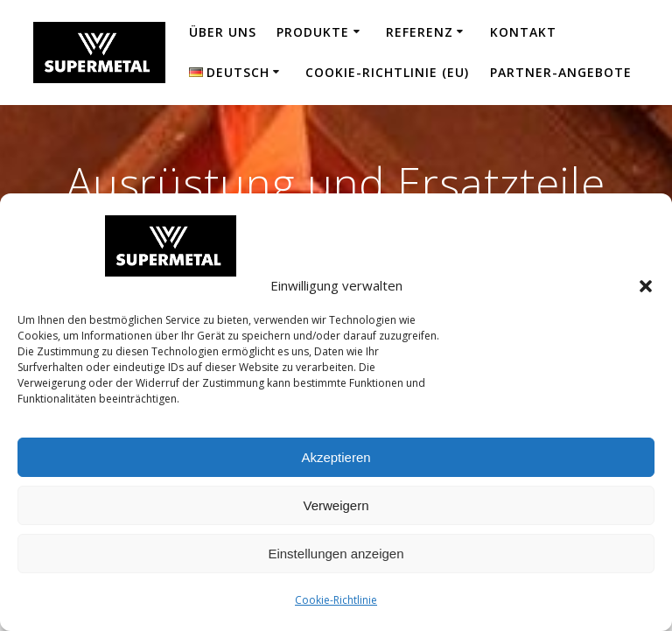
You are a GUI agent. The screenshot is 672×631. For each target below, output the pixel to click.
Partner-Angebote (561, 72)
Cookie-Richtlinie (336, 600)
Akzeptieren (336, 457)
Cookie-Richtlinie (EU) (387, 72)
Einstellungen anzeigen (336, 554)
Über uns (223, 32)
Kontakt (523, 32)
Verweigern (336, 505)
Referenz (420, 32)
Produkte (313, 32)
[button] (646, 286)
